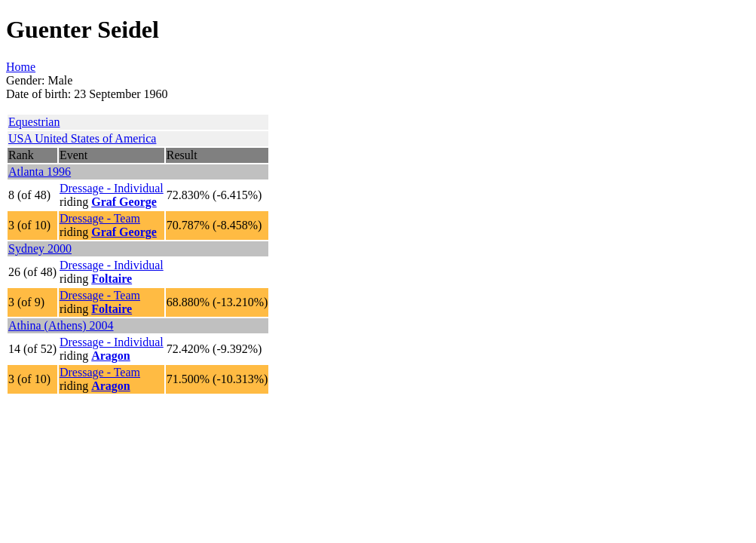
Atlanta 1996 (40, 172)
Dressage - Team (100, 218)
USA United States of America (82, 138)
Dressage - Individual (112, 188)
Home (21, 67)
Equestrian (34, 122)
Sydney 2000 (40, 248)
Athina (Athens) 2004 (61, 325)
